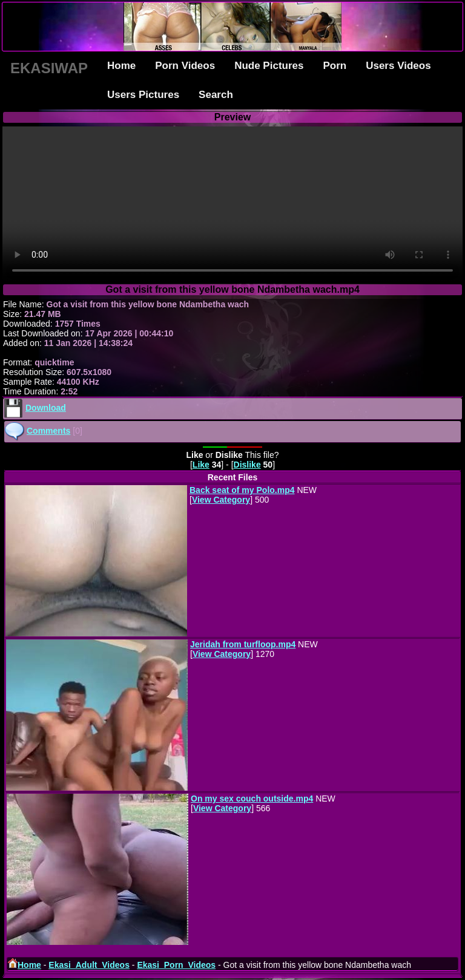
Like (201, 465)
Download (46, 408)
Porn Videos (185, 66)
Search (216, 95)
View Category (221, 500)
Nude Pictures (269, 66)
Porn (335, 66)
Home (121, 66)
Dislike (247, 465)
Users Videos (398, 66)
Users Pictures (143, 95)
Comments (48, 431)
